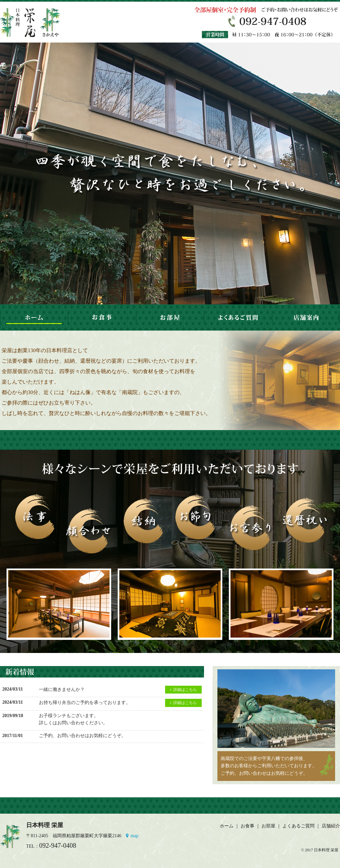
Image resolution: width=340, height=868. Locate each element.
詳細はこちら (183, 690)
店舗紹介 (331, 826)
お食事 (247, 826)
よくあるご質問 (298, 826)
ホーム (227, 826)
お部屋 (268, 826)
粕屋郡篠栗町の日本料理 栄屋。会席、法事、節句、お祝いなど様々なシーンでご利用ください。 (34, 22)
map (132, 836)
